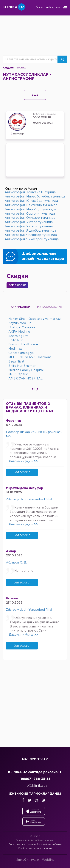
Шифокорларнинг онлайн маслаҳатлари (43, 256)
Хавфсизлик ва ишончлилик (35, 848)
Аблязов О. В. (16, 563)
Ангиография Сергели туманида (30, 214)
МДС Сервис (18, 374)
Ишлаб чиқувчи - (35, 860)
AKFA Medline (19, 332)
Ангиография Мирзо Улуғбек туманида (35, 197)
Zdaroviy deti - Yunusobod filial (29, 499)
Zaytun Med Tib (20, 323)
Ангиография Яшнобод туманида (30, 231)
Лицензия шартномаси (22, 844)
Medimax (15, 349)
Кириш (53, 7)
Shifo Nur (15, 340)
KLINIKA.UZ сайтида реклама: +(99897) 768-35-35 (35, 776)
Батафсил (22, 472)
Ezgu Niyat (16, 362)
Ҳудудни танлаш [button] (15, 68)
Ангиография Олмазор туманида (30, 218)
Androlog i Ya (18, 336)
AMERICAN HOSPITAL (25, 379)
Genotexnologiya (21, 353)
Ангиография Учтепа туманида (29, 222)
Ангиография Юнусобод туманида (31, 201)
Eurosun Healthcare (23, 344)
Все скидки (17, 285)
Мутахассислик (50, 307)
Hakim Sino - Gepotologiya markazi (35, 319)
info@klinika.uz (35, 786)
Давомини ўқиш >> (23, 461)
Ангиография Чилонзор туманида (31, 235)
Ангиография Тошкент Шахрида (30, 192)
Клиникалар (20, 307)
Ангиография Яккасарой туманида (32, 239)
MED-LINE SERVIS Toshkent (30, 357)
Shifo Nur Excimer (22, 366)
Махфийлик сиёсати (49, 844)
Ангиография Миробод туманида (30, 209)
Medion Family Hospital (26, 370)
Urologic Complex (22, 328)
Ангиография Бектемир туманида (31, 205)
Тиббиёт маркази (48, 116)
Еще (35, 95)
